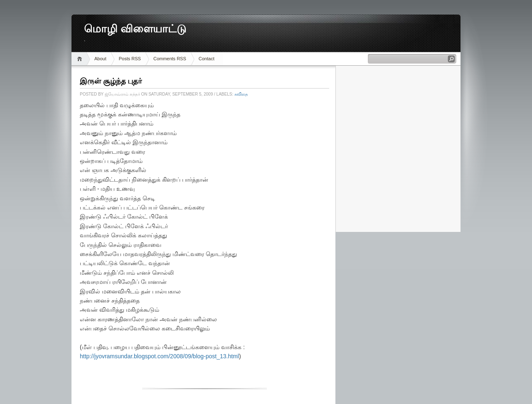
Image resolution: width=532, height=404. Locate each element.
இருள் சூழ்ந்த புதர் (111, 81)
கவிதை (241, 94)
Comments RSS (170, 59)
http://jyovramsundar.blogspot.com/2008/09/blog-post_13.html (159, 356)
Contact (207, 59)
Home (81, 59)
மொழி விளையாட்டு (135, 29)
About (100, 59)
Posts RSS (130, 59)
